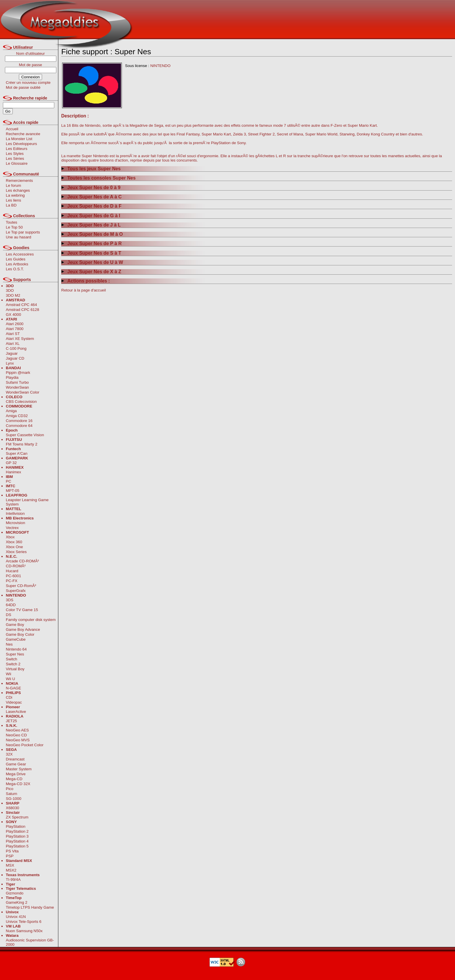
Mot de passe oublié (23, 87)
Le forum (13, 185)
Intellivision (15, 513)
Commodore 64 (19, 426)
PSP (10, 856)
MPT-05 (13, 491)
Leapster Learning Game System (27, 502)
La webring (15, 195)
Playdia (12, 377)
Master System (19, 769)
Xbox (10, 537)
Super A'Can (17, 453)
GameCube (16, 639)
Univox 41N (16, 917)
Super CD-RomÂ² (21, 586)
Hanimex (13, 472)
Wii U (10, 679)
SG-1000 (13, 799)
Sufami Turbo (17, 382)
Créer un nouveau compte (28, 83)
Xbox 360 (14, 542)
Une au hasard (18, 237)
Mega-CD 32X (18, 784)
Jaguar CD (15, 358)
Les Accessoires (20, 254)
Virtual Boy (15, 669)
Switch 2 (13, 664)
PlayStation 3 (17, 836)
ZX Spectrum (17, 817)
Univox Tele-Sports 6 (24, 922)
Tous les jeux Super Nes (91, 169)
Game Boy (15, 625)
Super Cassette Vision (25, 435)
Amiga (11, 411)
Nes (9, 644)
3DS (10, 600)
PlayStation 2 (17, 831)
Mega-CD (14, 779)
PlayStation (16, 826)
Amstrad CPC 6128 (22, 310)
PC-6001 (13, 576)
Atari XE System (20, 339)
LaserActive (16, 712)
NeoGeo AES (17, 730)
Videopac (14, 702)
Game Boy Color (20, 634)
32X (9, 754)
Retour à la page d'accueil (84, 290)
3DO (10, 290)
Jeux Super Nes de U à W (92, 262)
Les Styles (15, 154)
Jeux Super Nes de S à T (91, 253)
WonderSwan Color (22, 392)
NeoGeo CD (16, 735)
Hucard (12, 571)
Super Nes (15, 654)
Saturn (11, 794)
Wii (9, 674)
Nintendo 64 (16, 649)
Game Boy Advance (23, 630)
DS (9, 615)
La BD (11, 205)
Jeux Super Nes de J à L (91, 225)
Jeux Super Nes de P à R (91, 243)
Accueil (12, 129)
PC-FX (12, 581)
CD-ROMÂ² (16, 566)
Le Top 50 (14, 227)
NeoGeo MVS (18, 740)
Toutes (11, 222)
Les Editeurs (17, 149)
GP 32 (11, 463)
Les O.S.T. (15, 269)
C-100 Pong (16, 348)
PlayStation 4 (17, 841)
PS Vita (12, 851)
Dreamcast (15, 759)
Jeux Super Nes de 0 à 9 (91, 188)
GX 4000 (13, 315)
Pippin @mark (18, 373)
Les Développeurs (21, 144)
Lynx (10, 363)
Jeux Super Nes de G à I (91, 216)
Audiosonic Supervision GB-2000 (30, 942)
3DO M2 (13, 295)
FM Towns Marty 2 (22, 444)
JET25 (11, 721)
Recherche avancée (23, 134)
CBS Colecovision (21, 402)
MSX (10, 865)
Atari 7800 (15, 329)
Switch (11, 659)
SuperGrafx (16, 591)
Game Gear (16, 764)
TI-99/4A (13, 880)
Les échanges (18, 190)
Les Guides (16, 259)
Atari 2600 (15, 324)
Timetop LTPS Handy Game (30, 907)
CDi (9, 697)
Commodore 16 (19, 421)
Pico (10, 789)
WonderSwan (17, 387)
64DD (11, 605)
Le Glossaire (17, 163)
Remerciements (19, 181)
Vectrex (12, 528)
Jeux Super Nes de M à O (92, 234)
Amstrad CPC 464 (21, 305)
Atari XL (13, 344)
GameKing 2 (17, 902)
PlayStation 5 (17, 846)
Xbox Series (16, 552)
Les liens (13, 200)
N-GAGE (13, 688)
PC (9, 481)
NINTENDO (160, 66)
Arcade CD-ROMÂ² (22, 561)
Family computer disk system (31, 620)
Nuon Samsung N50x (24, 931)
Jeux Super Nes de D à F (91, 206)
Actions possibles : (86, 281)
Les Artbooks (17, 264)
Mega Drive (16, 774)
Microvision (16, 523)
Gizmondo (15, 893)
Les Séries (15, 158)
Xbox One (14, 547)
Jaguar (12, 353)
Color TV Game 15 (22, 610)
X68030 (12, 808)
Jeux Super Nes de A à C (91, 197)
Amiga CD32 (17, 416)
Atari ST (13, 334)
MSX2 (11, 870)
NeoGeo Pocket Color (25, 745)
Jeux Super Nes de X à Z (91, 272)
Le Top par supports (23, 232)
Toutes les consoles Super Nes (98, 178)
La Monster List (19, 139)
